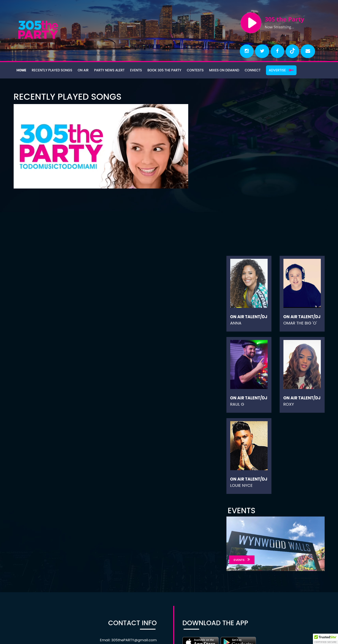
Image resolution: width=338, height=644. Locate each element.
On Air (82, 70)
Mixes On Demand (220, 70)
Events (134, 70)
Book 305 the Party (161, 70)
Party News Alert (107, 70)
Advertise (272, 70)
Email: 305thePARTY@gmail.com (128, 640)
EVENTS (242, 560)
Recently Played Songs (51, 70)
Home (21, 70)
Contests (192, 70)
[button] (325, 639)
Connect (248, 70)
